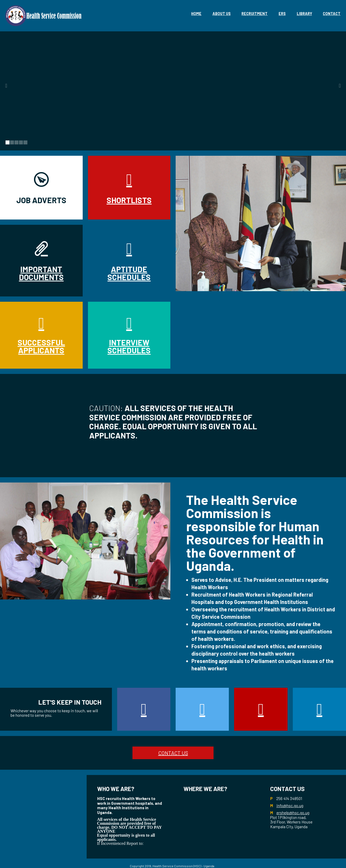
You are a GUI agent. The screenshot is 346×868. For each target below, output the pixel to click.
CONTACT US (173, 753)
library (304, 14)
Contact (332, 14)
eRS (282, 14)
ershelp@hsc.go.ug (293, 813)
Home (196, 14)
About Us (222, 14)
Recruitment (254, 14)
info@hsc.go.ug (290, 806)
